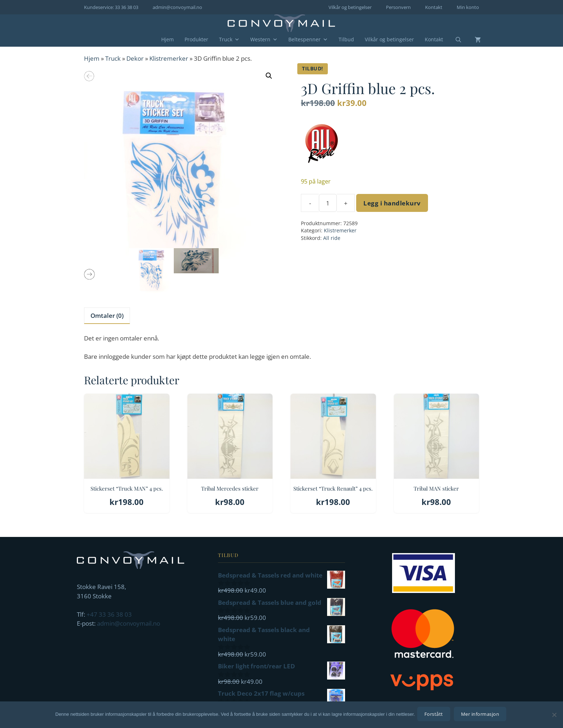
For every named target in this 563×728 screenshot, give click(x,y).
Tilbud (346, 39)
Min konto (468, 7)
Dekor (135, 58)
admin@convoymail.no (177, 7)
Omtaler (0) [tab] (107, 316)
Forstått (435, 715)
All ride (332, 238)
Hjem (167, 39)
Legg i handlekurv (392, 203)
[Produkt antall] (328, 203)
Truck (229, 40)
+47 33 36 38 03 (109, 614)
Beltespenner (308, 40)
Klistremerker (169, 58)
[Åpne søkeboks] (454, 40)
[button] (269, 76)
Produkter (196, 39)
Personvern (398, 7)
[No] (554, 715)
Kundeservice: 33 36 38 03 (111, 7)
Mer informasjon (482, 715)
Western (264, 40)
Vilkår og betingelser (350, 7)
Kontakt (434, 7)
